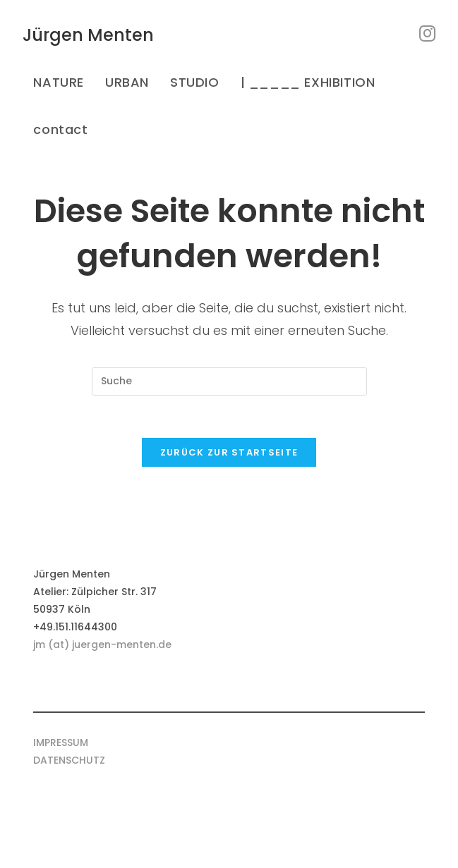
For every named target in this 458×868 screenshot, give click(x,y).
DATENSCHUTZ (69, 760)
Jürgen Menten (88, 35)
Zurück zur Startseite (229, 452)
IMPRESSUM (61, 742)
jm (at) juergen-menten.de (102, 644)
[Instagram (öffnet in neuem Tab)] (427, 33)
